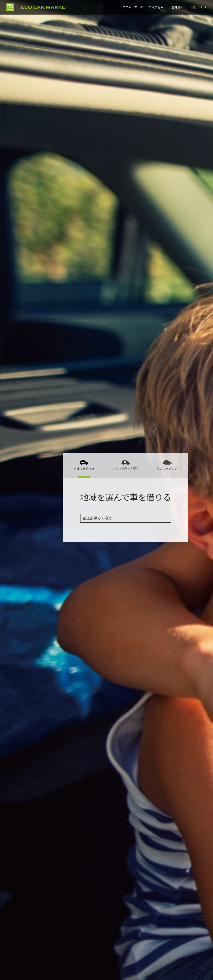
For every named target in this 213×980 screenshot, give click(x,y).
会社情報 (177, 7)
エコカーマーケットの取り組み (143, 7)
